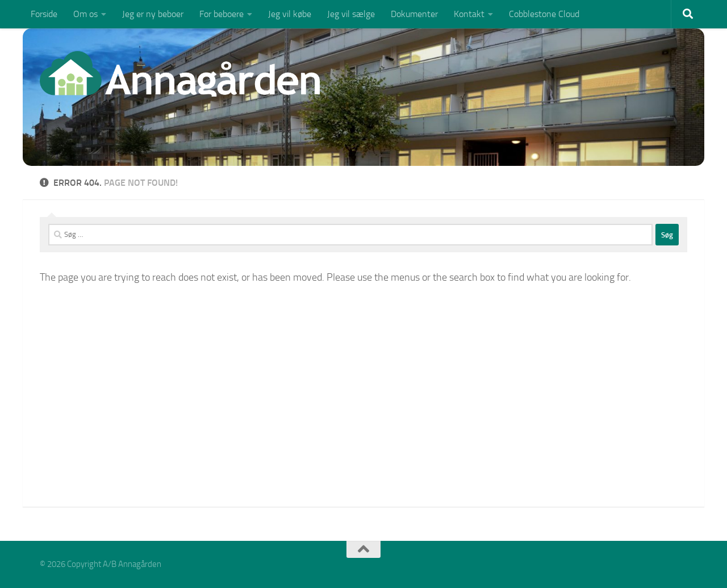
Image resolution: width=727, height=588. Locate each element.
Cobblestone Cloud (544, 14)
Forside (44, 14)
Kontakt (469, 14)
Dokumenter (414, 14)
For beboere (222, 14)
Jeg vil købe (290, 14)
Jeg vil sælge (351, 14)
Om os (85, 14)
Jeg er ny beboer (153, 14)
